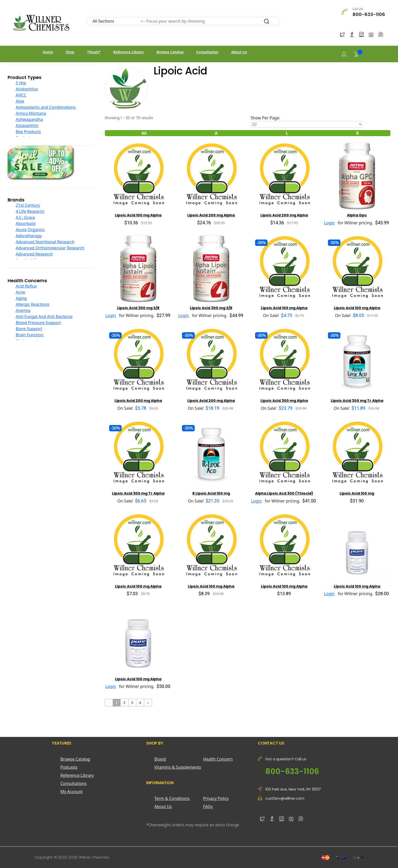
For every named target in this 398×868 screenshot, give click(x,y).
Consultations (73, 783)
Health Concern (218, 759)
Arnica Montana (31, 113)
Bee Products (28, 132)
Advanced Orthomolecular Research (50, 248)
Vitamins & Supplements (178, 767)
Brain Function (30, 335)
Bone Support (29, 329)
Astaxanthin (27, 125)
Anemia (23, 310)
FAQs (208, 807)
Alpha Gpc (357, 215)
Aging (21, 298)
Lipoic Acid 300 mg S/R (138, 308)
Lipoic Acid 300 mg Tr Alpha (357, 401)
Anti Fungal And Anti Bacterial (44, 317)
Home (48, 52)
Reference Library (128, 52)
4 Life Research (30, 211)
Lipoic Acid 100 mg (357, 493)
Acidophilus (27, 89)
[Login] (344, 54)
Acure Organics (30, 230)
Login (329, 223)
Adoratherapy (29, 236)
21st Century (28, 205)
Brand (160, 759)
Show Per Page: (266, 118)
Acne (20, 292)
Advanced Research (34, 254)
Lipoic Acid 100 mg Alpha (138, 215)
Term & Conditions (172, 798)
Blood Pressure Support (38, 323)
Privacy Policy (216, 798)
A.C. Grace (25, 217)
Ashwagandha (29, 119)
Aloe (20, 101)
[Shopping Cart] (356, 54)
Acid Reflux (26, 286)
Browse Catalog (170, 52)
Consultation (207, 52)
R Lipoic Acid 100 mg (211, 493)
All (144, 133)
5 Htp (21, 83)
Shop (70, 52)
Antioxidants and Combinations (46, 107)
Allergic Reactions (33, 304)
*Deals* (94, 52)
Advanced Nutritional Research (45, 242)
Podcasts (69, 767)
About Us (239, 52)
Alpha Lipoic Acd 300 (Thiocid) (284, 493)
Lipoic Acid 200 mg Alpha (211, 215)
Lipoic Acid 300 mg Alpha (284, 401)
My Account (72, 792)
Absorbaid (26, 224)
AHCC (21, 95)
